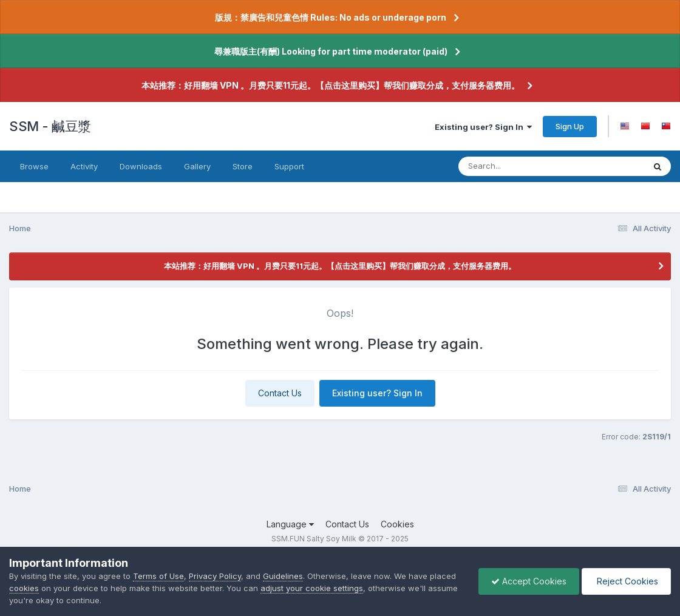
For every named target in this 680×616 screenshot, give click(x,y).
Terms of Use (158, 576)
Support (289, 166)
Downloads (141, 166)
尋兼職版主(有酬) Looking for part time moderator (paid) (331, 51)
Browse (34, 166)
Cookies (397, 524)
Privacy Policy (215, 576)
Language (290, 524)
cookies (24, 588)
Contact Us (280, 393)
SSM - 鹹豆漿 (50, 126)
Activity (84, 166)
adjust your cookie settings (312, 588)
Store (243, 166)
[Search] (518, 166)
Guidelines (283, 576)
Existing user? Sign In (483, 127)
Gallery (197, 166)
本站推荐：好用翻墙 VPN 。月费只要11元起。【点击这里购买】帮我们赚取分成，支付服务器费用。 (331, 85)
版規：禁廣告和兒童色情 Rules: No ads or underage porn (331, 17)
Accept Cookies (529, 581)
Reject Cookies (626, 581)
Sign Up (570, 126)
